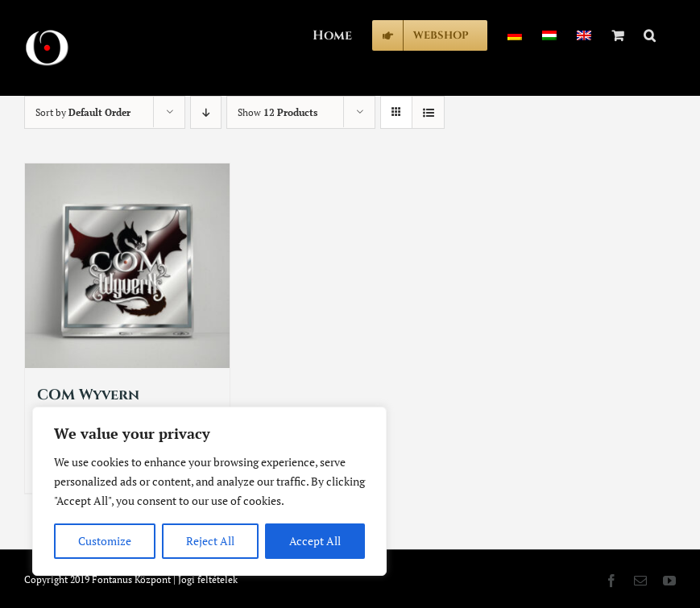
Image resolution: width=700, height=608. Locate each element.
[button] (650, 34)
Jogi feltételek (208, 579)
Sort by (83, 112)
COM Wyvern (88, 395)
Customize (105, 541)
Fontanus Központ (131, 579)
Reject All (210, 541)
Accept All (315, 541)
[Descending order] (206, 112)
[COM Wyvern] (127, 266)
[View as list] (428, 112)
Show (278, 112)
